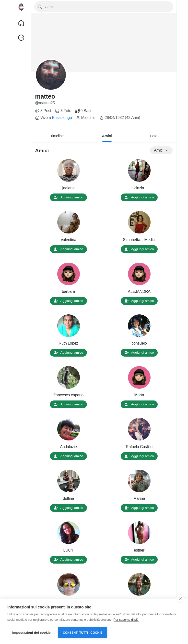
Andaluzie (68, 447)
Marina (139, 498)
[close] (180, 599)
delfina (69, 498)
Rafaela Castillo (139, 447)
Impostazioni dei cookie (31, 633)
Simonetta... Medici (139, 240)
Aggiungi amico (69, 197)
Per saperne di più (126, 620)
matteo (45, 96)
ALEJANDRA (139, 291)
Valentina (69, 240)
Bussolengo (62, 118)
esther (139, 550)
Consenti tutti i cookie (83, 633)
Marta (139, 395)
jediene (68, 188)
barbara (69, 291)
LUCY (69, 550)
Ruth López (69, 343)
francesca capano (68, 395)
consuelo (139, 343)
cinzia (139, 188)
